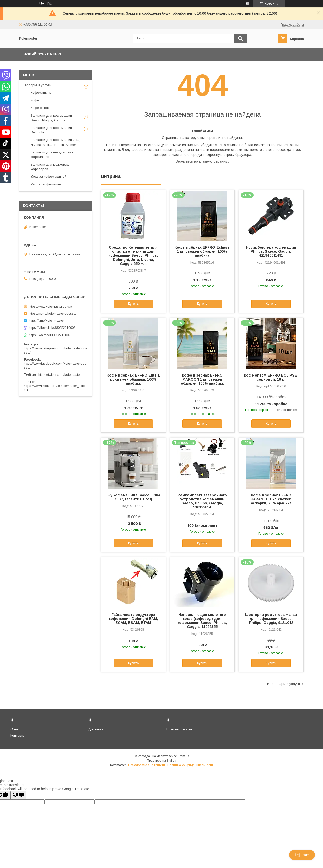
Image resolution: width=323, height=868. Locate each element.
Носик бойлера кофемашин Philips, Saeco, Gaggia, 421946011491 (271, 251)
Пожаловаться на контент (147, 765)
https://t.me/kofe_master (46, 321)
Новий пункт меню (42, 54)
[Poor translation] (18, 795)
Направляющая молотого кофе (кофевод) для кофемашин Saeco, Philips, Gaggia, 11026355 (202, 621)
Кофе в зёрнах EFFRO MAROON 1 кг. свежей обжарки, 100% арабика (202, 379)
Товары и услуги (38, 85)
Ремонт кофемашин (46, 184)
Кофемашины (41, 93)
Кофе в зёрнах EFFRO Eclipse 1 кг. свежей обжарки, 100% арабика (202, 251)
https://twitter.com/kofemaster (60, 375)
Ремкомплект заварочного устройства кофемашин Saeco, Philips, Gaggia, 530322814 (202, 501)
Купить (133, 304)
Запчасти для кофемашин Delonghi (51, 130)
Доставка (96, 729)
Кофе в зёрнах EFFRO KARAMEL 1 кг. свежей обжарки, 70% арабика (271, 499)
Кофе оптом (40, 108)
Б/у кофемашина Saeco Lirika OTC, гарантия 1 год (133, 497)
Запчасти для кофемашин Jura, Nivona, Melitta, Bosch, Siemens (55, 142)
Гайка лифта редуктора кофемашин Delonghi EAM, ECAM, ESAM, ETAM (133, 619)
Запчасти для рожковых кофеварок (50, 167)
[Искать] (240, 38)
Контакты (18, 735)
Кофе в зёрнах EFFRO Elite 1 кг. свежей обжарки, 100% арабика (133, 379)
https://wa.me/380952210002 (50, 335)
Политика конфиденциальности (190, 765)
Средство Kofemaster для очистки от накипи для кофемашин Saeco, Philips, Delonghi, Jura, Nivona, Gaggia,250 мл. (133, 255)
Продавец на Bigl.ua (161, 761)
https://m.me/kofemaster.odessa (52, 313)
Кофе (35, 100)
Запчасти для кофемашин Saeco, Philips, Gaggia (51, 118)
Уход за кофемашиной (48, 177)
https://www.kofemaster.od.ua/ (50, 306)
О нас (15, 729)
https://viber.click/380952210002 (52, 328)
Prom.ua (184, 756)
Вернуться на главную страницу (203, 161)
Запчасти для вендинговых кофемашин (52, 155)
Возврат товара (179, 729)
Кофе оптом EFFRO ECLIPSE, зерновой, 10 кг (271, 377)
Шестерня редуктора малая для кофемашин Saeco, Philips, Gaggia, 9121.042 (271, 619)
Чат (302, 855)
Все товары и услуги (284, 684)
